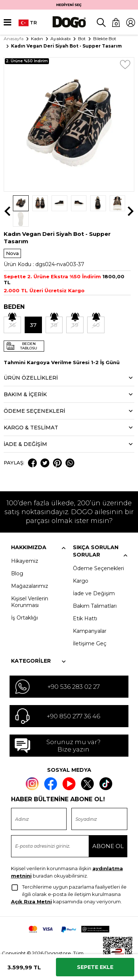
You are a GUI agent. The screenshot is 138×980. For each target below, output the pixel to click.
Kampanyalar (90, 615)
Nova (12, 238)
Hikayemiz (25, 545)
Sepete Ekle (95, 967)
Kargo (81, 565)
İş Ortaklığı (24, 602)
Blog (17, 558)
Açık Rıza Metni (31, 886)
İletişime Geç (90, 628)
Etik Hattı (85, 603)
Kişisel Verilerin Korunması (30, 586)
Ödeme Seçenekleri (98, 553)
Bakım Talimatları (95, 590)
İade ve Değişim (94, 578)
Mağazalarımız (30, 571)
